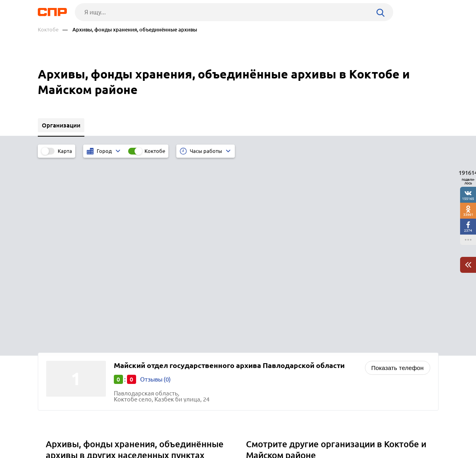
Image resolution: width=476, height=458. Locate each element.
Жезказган (63, 314)
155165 (468, 199)
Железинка (64, 324)
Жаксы (58, 284)
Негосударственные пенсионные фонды (305, 294)
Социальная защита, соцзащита (294, 284)
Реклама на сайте (158, 429)
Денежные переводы (278, 314)
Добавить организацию (403, 428)
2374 (468, 230)
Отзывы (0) (155, 191)
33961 (468, 214)
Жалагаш (61, 294)
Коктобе (48, 30)
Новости (102, 429)
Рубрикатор (53, 429)
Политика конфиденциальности (144, 452)
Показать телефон (398, 180)
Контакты (216, 429)
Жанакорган (66, 304)
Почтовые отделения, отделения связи (303, 304)
